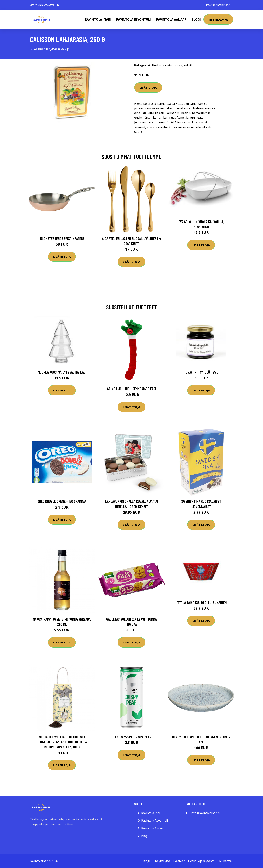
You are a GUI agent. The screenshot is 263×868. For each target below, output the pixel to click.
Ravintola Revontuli (134, 19)
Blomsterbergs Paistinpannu (62, 238)
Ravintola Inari (98, 19)
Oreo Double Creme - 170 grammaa (62, 501)
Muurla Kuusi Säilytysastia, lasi (62, 372)
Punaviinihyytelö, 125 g (201, 372)
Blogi (196, 19)
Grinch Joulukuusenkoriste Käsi (131, 389)
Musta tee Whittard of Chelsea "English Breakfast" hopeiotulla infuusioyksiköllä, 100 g (62, 742)
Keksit (188, 65)
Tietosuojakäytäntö (201, 861)
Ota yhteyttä (161, 861)
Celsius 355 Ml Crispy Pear (131, 737)
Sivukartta (225, 861)
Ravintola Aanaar (171, 19)
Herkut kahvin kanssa (167, 65)
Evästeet (179, 861)
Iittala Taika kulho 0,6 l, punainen (201, 602)
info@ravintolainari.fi (218, 5)
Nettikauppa (218, 19)
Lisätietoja (148, 88)
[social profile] (58, 5)
